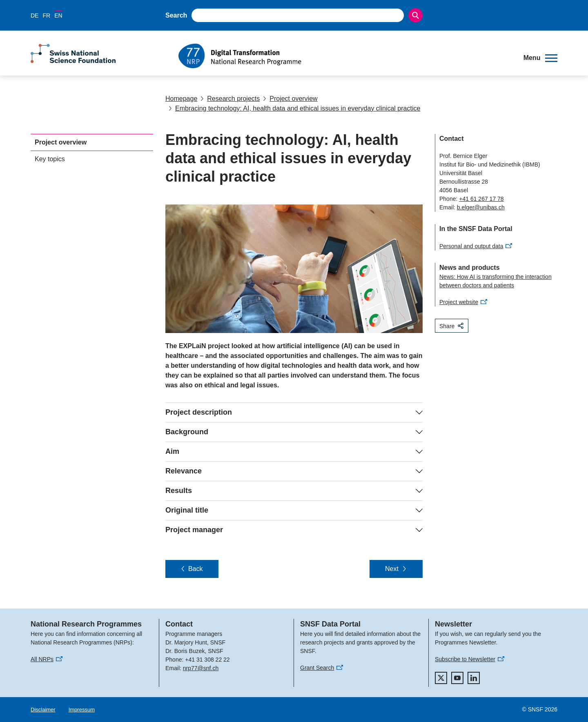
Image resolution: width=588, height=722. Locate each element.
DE (35, 16)
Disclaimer (43, 710)
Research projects (230, 99)
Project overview (290, 99)
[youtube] (457, 678)
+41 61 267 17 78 (481, 199)
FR (46, 16)
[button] (540, 58)
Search (176, 15)
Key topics (50, 159)
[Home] (345, 56)
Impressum (82, 710)
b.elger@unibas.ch (481, 207)
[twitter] (441, 678)
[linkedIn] (474, 678)
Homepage (181, 99)
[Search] (415, 15)
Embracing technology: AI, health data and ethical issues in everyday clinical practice (294, 108)
